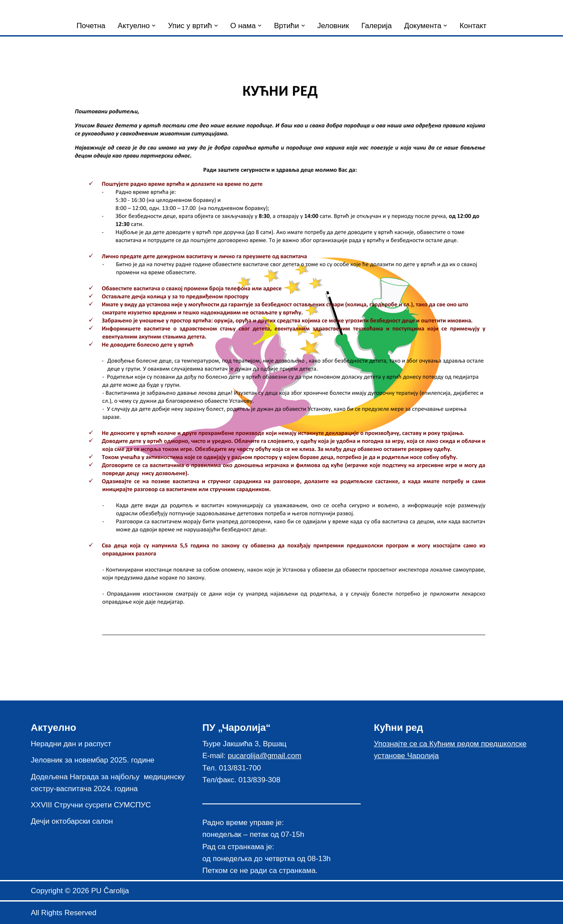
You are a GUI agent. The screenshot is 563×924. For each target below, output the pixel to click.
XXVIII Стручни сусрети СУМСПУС (91, 805)
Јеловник (333, 26)
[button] (154, 26)
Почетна (91, 26)
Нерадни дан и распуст (71, 744)
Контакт (473, 26)
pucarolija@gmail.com (265, 756)
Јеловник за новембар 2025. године (93, 760)
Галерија (376, 26)
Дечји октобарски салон (72, 821)
